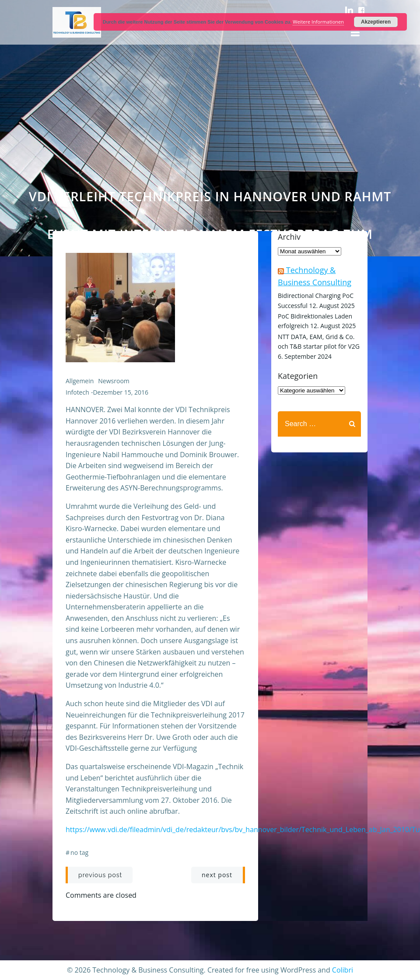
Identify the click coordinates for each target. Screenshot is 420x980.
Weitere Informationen (318, 22)
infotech (77, 392)
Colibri (343, 970)
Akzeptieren (376, 22)
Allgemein (80, 381)
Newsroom (114, 381)
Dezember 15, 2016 (120, 392)
